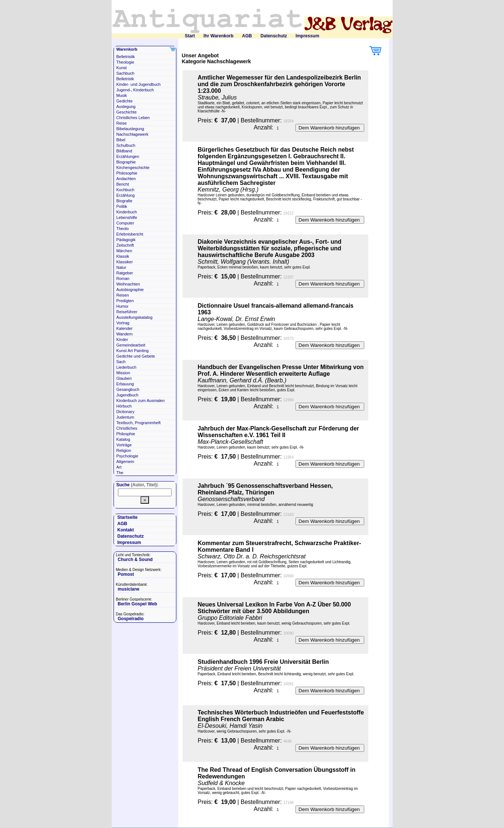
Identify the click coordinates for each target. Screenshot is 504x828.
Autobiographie (130, 290)
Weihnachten (128, 284)
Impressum (307, 36)
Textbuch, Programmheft (139, 423)
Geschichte (127, 112)
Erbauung (125, 384)
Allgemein (125, 462)
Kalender (125, 328)
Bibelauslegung (130, 129)
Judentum (125, 417)
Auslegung (126, 107)
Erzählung (126, 195)
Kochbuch (126, 190)
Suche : (138, 485)
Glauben (124, 378)
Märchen (124, 251)
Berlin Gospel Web (137, 604)
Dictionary (126, 412)
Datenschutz (274, 36)
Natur (121, 267)
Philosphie (126, 434)
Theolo (123, 229)
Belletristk (125, 79)
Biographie (126, 162)
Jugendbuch (128, 395)
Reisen (123, 295)
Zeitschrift (125, 245)
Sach (121, 362)
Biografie (124, 201)
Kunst (122, 68)
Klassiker (125, 262)
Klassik (123, 256)
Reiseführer (127, 312)
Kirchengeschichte (133, 168)
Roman (123, 278)
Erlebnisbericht (130, 234)
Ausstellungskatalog (135, 317)
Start (190, 36)
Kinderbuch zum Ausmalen (141, 401)
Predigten (125, 301)
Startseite (127, 517)
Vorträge (124, 445)
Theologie (125, 62)
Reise (122, 123)
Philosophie (127, 173)
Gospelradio (131, 619)
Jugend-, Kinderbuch (135, 90)
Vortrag (123, 323)
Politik (122, 206)
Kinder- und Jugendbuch (139, 84)
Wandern (125, 334)
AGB (247, 36)
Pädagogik (126, 240)
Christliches (127, 428)
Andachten (126, 179)
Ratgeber (125, 273)
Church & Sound (135, 560)
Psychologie (127, 456)
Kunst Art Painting (133, 351)
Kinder (122, 339)
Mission (123, 373)
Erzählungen (128, 156)
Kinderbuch (127, 212)
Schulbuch (126, 145)
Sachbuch (126, 73)
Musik (122, 95)
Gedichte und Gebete (136, 356)
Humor (123, 306)
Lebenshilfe (127, 217)
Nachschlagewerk (133, 134)
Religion (124, 450)
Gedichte (125, 101)
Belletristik (126, 57)
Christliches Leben (133, 118)
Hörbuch (124, 406)
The (120, 473)
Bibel (121, 140)
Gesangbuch (128, 389)
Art (119, 467)
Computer (125, 223)
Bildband (124, 151)
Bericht (123, 184)
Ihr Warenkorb (218, 36)
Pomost (126, 574)
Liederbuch (126, 367)
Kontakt (126, 530)
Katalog (123, 439)
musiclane (128, 589)
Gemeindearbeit (131, 345)
